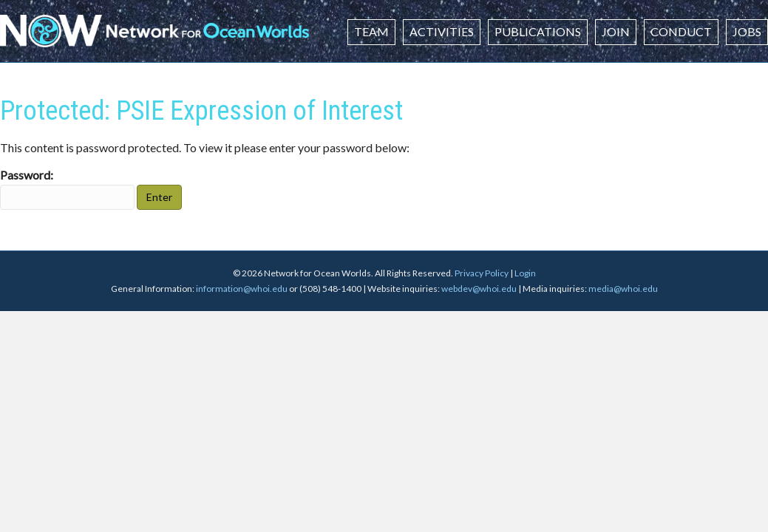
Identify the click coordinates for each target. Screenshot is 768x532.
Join (616, 31)
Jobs (747, 31)
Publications (538, 31)
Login (525, 273)
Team (371, 31)
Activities (442, 31)
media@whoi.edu (623, 289)
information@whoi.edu (242, 289)
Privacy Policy (482, 273)
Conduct (681, 31)
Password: (67, 189)
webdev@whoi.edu (479, 289)
